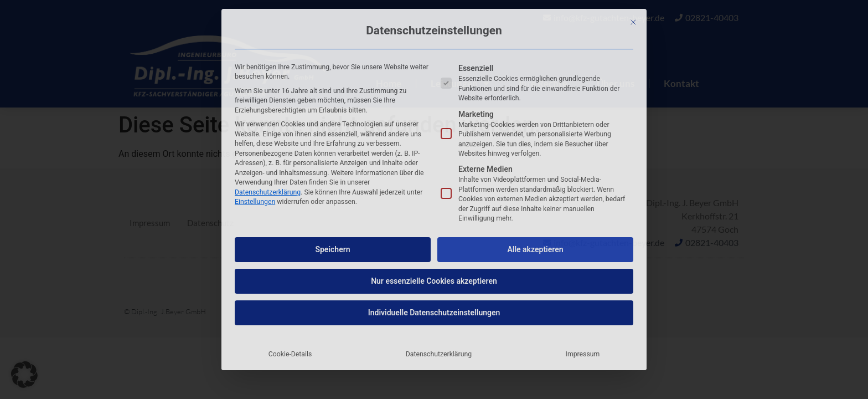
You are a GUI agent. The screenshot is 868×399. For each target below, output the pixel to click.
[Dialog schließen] (633, 22)
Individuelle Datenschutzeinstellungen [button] (434, 313)
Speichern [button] (332, 249)
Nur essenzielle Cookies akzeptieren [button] (434, 281)
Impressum (583, 354)
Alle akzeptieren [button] (535, 249)
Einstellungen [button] (255, 202)
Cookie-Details (290, 354)
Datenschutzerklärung (268, 192)
